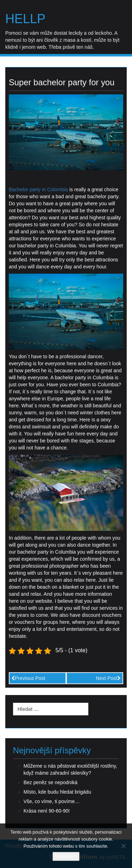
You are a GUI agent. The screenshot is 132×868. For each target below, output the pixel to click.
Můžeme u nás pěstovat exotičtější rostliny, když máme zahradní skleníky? (70, 769)
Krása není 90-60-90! (47, 811)
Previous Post (28, 678)
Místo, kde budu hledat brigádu (57, 792)
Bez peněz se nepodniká (51, 782)
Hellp (25, 19)
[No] (123, 846)
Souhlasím (66, 856)
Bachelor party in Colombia (38, 189)
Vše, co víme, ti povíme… (52, 801)
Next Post (108, 678)
